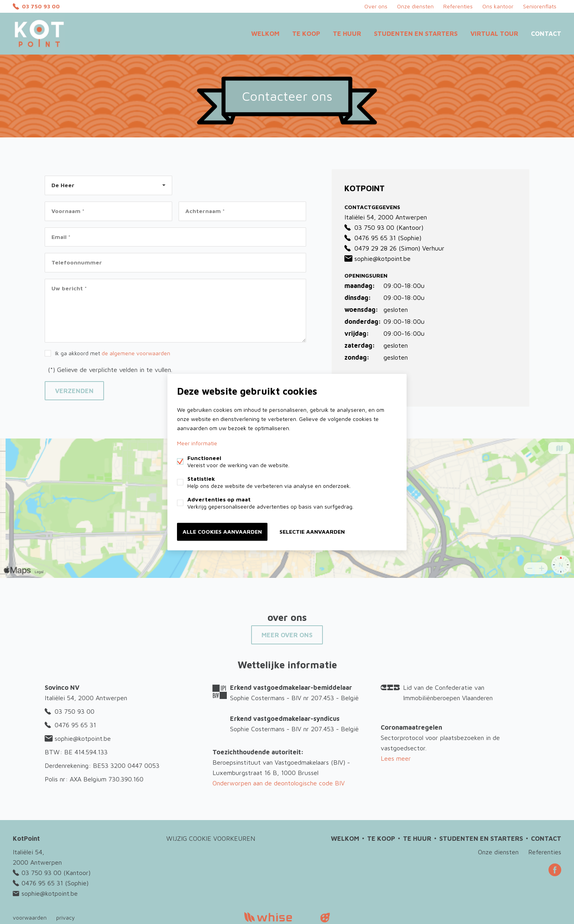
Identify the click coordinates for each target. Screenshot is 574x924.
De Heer (63, 185)
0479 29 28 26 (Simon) (382, 248)
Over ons (376, 6)
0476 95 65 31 (370, 238)
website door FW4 (325, 918)
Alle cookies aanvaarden (222, 531)
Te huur (347, 33)
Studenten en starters (416, 33)
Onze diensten (415, 6)
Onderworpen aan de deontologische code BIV (279, 783)
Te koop (306, 33)
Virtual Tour (494, 33)
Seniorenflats (540, 6)
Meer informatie (197, 443)
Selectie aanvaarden (312, 531)
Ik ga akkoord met (113, 353)
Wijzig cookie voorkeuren (211, 838)
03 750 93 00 (41, 6)
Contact (546, 33)
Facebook (555, 870)
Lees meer (396, 758)
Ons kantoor (498, 6)
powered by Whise (278, 917)
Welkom (265, 33)
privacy (66, 917)
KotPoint (26, 838)
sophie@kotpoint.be (377, 258)
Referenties (458, 6)
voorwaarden (30, 917)
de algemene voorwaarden (136, 353)
